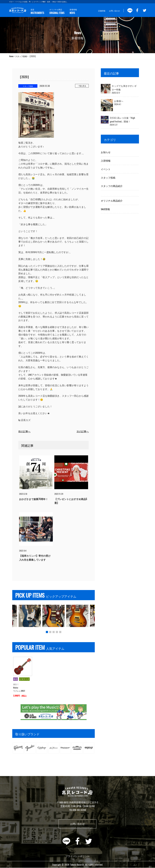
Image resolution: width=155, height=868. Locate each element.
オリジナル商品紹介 (112, 201)
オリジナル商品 (56, 11)
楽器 (37, 11)
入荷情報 (106, 161)
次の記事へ (83, 431)
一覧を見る (82, 86)
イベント (106, 169)
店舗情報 (102, 11)
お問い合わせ (114, 11)
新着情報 (72, 11)
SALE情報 (105, 209)
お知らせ (106, 152)
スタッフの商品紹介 (112, 186)
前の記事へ (24, 431)
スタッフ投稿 (108, 178)
